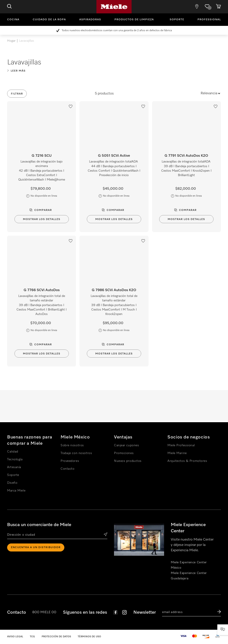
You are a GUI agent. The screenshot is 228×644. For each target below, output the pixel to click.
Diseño (12, 483)
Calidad (13, 452)
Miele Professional (181, 445)
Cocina (13, 20)
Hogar (11, 41)
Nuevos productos (128, 461)
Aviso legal (15, 637)
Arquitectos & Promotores (187, 461)
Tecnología (15, 459)
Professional (209, 20)
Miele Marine (177, 453)
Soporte (177, 20)
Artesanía (14, 467)
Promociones (124, 453)
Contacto (67, 469)
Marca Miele (16, 491)
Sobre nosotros (72, 445)
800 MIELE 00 (44, 612)
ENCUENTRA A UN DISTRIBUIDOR (36, 547)
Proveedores (70, 461)
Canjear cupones (126, 445)
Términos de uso (89, 637)
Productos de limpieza (134, 20)
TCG (32, 637)
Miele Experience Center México (189, 565)
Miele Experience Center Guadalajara (189, 576)
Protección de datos (56, 637)
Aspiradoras (90, 20)
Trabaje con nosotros (76, 453)
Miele (114, 7)
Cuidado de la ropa (49, 20)
